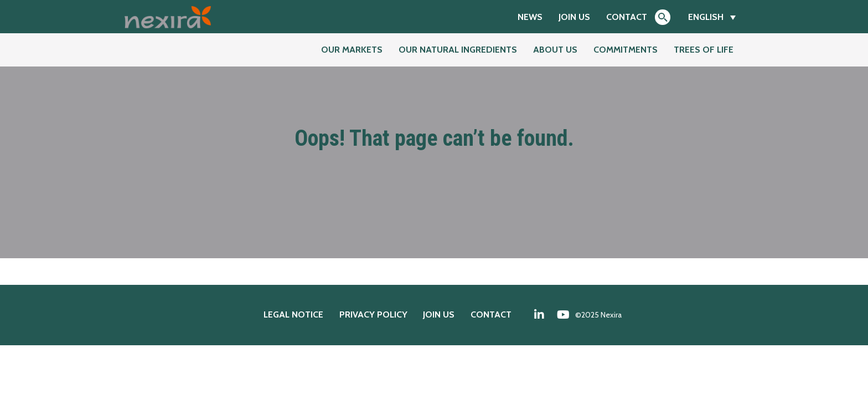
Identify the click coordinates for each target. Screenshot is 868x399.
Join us (574, 17)
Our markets (352, 50)
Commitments (626, 50)
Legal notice (293, 314)
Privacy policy (373, 314)
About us (555, 50)
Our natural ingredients (458, 50)
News (530, 17)
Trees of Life (704, 50)
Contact (627, 17)
